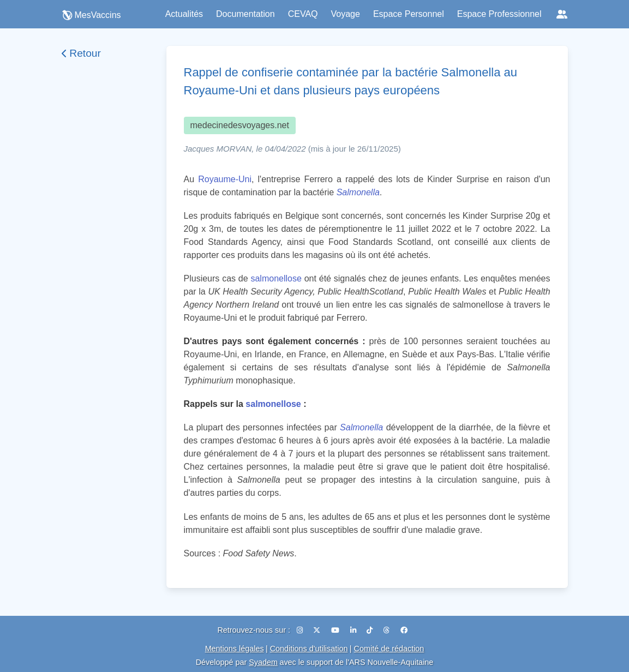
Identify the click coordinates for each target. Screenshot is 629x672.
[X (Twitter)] (318, 630)
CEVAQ (303, 14)
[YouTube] (336, 630)
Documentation (245, 14)
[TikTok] (371, 630)
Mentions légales (235, 649)
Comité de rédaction (389, 649)
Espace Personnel (409, 14)
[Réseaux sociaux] (562, 14)
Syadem (263, 662)
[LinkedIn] (354, 630)
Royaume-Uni (225, 179)
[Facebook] (404, 630)
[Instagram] (301, 630)
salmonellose (276, 278)
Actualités (184, 14)
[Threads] (388, 630)
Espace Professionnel (499, 14)
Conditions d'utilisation (309, 649)
